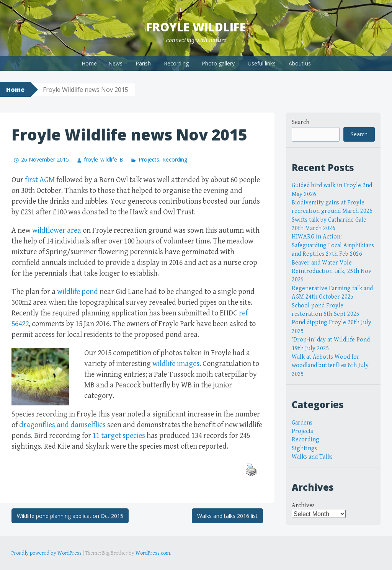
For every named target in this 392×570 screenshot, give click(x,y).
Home (89, 63)
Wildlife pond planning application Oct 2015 (70, 516)
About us (300, 63)
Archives (303, 505)
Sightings (304, 448)
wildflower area (57, 231)
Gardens (302, 423)
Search (301, 122)
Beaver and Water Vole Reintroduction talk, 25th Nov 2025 (332, 271)
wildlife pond (78, 292)
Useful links (262, 63)
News (115, 63)
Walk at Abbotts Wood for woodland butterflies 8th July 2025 (330, 366)
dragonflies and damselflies (62, 425)
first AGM (40, 180)
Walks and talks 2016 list (227, 516)
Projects (149, 159)
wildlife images (176, 364)
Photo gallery (218, 63)
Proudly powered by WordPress (47, 553)
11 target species (119, 436)
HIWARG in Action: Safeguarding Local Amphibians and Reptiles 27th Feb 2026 (333, 245)
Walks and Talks (312, 457)
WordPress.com (153, 553)
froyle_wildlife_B (104, 159)
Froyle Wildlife (196, 27)
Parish (143, 63)
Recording (176, 63)
